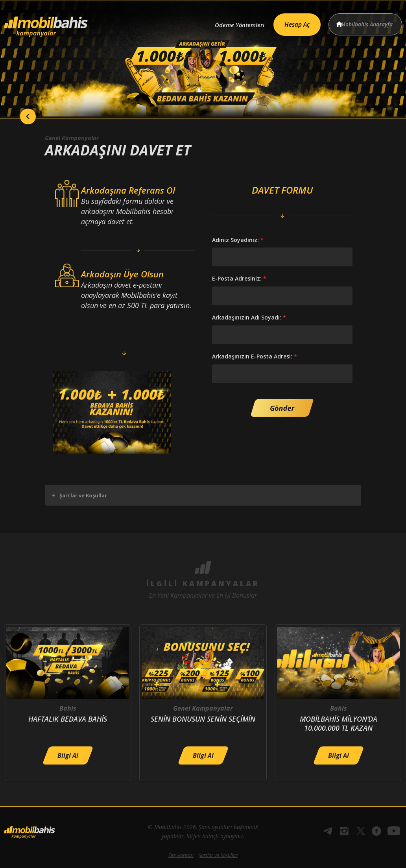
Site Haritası (181, 855)
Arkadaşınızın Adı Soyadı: (249, 317)
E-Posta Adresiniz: (239, 278)
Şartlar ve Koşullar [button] (79, 495)
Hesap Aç (290, 22)
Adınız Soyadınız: (238, 240)
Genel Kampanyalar (75, 138)
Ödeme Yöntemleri (228, 22)
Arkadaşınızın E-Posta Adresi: (255, 356)
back (20, 116)
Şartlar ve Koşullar (218, 855)
